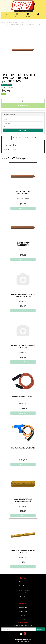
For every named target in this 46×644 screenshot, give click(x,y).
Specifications (17, 138)
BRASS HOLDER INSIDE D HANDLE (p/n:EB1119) (23, 551)
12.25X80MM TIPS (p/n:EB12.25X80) (23, 244)
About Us (23, 597)
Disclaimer (23, 616)
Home (3, 22)
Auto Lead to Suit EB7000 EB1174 (23, 397)
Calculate (23, 131)
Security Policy (23, 620)
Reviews (31, 138)
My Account (23, 582)
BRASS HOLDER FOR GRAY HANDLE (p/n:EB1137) (23, 500)
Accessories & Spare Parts (15, 22)
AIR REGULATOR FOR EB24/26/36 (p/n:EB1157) (23, 346)
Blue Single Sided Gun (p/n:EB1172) (23, 448)
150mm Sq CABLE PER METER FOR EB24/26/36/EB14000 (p (23, 295)
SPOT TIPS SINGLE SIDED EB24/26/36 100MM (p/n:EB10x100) (22, 24)
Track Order (23, 586)
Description (6, 138)
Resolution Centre (23, 590)
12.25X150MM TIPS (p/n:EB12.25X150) (23, 193)
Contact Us (23, 601)
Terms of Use (23, 608)
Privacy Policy (23, 612)
